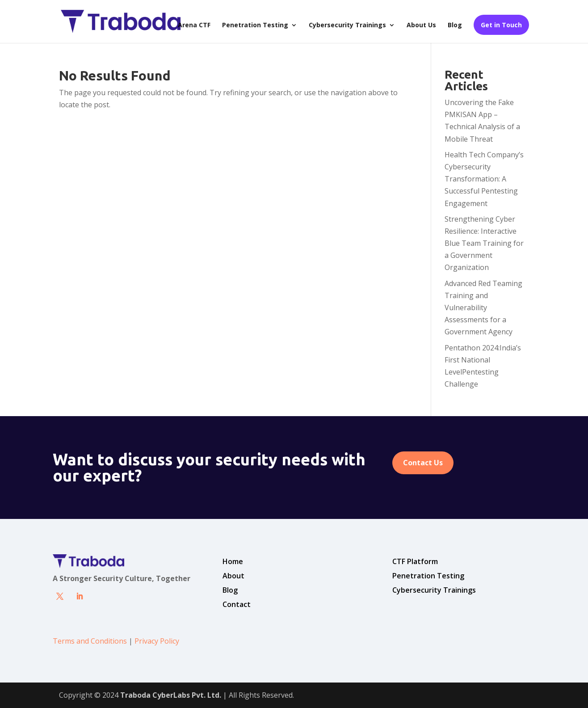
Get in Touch (501, 25)
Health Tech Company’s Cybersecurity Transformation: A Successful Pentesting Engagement (484, 179)
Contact (237, 604)
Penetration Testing (255, 25)
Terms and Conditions (90, 641)
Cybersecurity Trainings (347, 25)
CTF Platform (415, 561)
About (233, 576)
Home (233, 561)
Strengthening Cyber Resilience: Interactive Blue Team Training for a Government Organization (484, 243)
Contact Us (423, 463)
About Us (421, 25)
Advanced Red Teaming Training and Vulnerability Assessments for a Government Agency (483, 308)
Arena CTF (194, 25)
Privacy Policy (157, 641)
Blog (455, 25)
